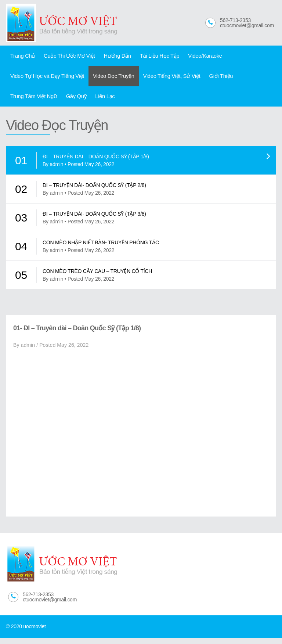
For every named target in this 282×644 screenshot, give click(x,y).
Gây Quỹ (19, 101)
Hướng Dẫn (110, 57)
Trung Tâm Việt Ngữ (249, 79)
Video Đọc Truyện (107, 79)
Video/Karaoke (192, 57)
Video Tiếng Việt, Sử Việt (161, 79)
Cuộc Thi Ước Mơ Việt (65, 57)
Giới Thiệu (207, 79)
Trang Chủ (21, 57)
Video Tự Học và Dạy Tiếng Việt (45, 79)
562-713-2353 (235, 20)
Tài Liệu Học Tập (149, 57)
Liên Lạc (46, 101)
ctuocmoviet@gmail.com (247, 25)
